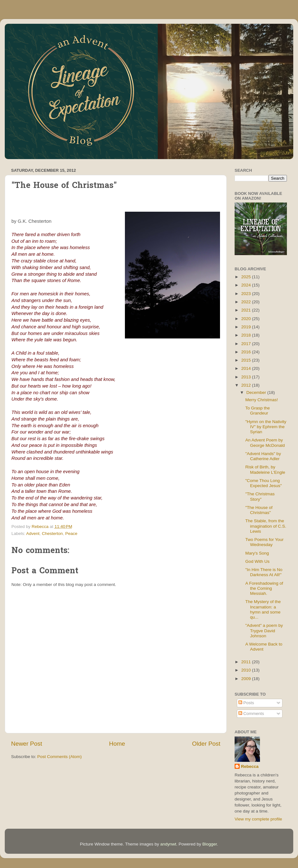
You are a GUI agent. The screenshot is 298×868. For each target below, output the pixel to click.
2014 (247, 368)
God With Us (258, 561)
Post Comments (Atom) (60, 757)
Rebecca (250, 766)
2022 (247, 302)
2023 (247, 294)
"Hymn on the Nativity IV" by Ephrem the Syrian (266, 427)
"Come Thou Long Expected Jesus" (264, 483)
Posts (246, 703)
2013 (247, 377)
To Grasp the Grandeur (258, 411)
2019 (247, 327)
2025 (247, 277)
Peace (71, 534)
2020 (247, 319)
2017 (247, 344)
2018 (247, 335)
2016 (247, 352)
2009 (247, 679)
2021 (247, 310)
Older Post (206, 744)
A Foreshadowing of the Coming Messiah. (264, 588)
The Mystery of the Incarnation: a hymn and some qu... (263, 609)
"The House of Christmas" (259, 510)
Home (117, 744)
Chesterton (52, 534)
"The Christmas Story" (260, 496)
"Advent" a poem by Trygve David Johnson (264, 630)
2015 (247, 360)
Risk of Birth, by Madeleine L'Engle (265, 469)
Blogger (210, 844)
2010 (247, 670)
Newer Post (27, 744)
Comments (251, 714)
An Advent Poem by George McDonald (265, 443)
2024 (247, 285)
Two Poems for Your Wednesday (265, 542)
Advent (33, 534)
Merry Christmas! (262, 400)
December (257, 392)
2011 (247, 662)
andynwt (168, 844)
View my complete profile (258, 819)
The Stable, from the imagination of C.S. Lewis (266, 526)
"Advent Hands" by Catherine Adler (263, 456)
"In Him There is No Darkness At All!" (264, 572)
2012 (247, 385)
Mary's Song (257, 553)
